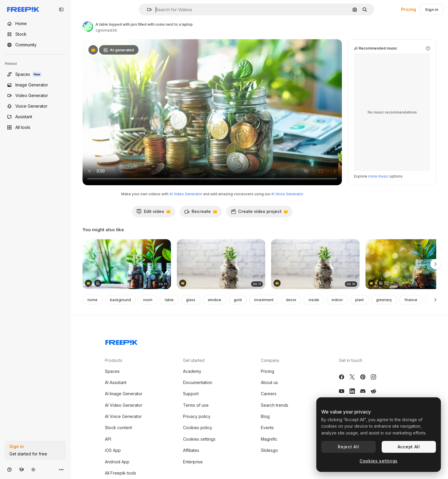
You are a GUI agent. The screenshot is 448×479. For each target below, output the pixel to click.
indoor (337, 300)
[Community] (35, 45)
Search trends (275, 405)
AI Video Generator (186, 194)
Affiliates (191, 450)
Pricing (409, 9)
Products (114, 360)
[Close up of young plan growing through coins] (315, 264)
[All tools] (35, 127)
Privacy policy (197, 416)
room (148, 300)
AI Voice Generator (287, 194)
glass (191, 300)
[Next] (435, 300)
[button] (147, 10)
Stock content (118, 428)
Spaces (112, 371)
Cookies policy (198, 428)
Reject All (348, 447)
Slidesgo (269, 450)
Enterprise (193, 462)
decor (291, 300)
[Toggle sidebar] (61, 9)
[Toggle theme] (33, 469)
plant (359, 300)
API (108, 439)
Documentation (198, 382)
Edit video (153, 213)
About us (269, 382)
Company (270, 360)
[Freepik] (23, 9)
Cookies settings (199, 439)
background (120, 300)
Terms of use (196, 405)
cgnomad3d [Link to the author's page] (106, 30)
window (215, 300)
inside (314, 300)
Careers (269, 394)
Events (267, 428)
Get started (194, 360)
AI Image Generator (124, 394)
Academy (192, 371)
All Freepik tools (121, 473)
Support (191, 394)
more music (378, 176)
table (169, 300)
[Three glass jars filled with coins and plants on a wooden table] (127, 264)
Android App (117, 462)
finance (411, 300)
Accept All (409, 447)
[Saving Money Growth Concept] (221, 264)
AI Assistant (116, 382)
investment (264, 300)
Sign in (432, 9)
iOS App (113, 450)
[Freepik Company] (121, 341)
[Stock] (35, 34)
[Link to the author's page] (88, 27)
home (93, 300)
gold (238, 300)
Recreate (201, 213)
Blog (265, 416)
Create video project (259, 213)
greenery (384, 300)
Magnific (269, 439)
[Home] (35, 24)
